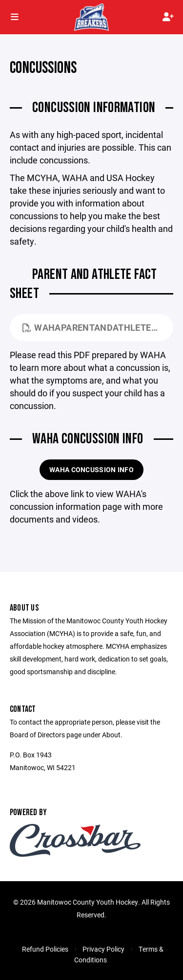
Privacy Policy (103, 949)
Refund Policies (45, 949)
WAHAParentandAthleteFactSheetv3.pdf (98, 327)
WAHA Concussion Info (91, 469)
